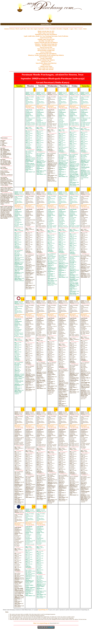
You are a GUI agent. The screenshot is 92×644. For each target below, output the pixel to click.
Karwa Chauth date (46, 52)
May (25, 29)
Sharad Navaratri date (46, 47)
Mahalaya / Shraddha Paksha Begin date (46, 44)
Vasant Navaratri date (46, 38)
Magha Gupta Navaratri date (46, 33)
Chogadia (66, 29)
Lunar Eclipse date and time (46, 68)
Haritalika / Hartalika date (46, 41)
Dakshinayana (31, 105)
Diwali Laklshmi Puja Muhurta (46, 60)
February (12, 29)
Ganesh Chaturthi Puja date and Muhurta (46, 42)
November (53, 29)
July (32, 29)
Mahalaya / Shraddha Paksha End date (46, 46)
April (21, 29)
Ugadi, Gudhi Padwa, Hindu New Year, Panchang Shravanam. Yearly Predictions (46, 36)
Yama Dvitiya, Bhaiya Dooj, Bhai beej (46, 63)
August (36, 29)
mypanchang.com (46, 24)
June (28, 29)
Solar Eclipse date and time (46, 70)
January (6, 29)
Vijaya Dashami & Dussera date (46, 49)
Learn (80, 29)
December (59, 29)
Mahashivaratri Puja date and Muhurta (46, 34)
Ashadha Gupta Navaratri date (46, 39)
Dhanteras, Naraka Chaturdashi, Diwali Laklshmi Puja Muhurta (46, 55)
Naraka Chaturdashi (46, 58)
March (17, 29)
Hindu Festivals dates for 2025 (46, 31)
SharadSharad (30, 524)
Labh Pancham (46, 65)
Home (85, 29)
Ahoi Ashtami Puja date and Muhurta (46, 54)
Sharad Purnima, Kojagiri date (46, 50)
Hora (76, 29)
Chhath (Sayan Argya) (46, 66)
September (41, 29)
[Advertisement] (7, 12)
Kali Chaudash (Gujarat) (46, 57)
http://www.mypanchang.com (41, 623)
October (47, 29)
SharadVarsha (30, 107)
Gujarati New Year (46, 62)
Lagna (71, 29)
